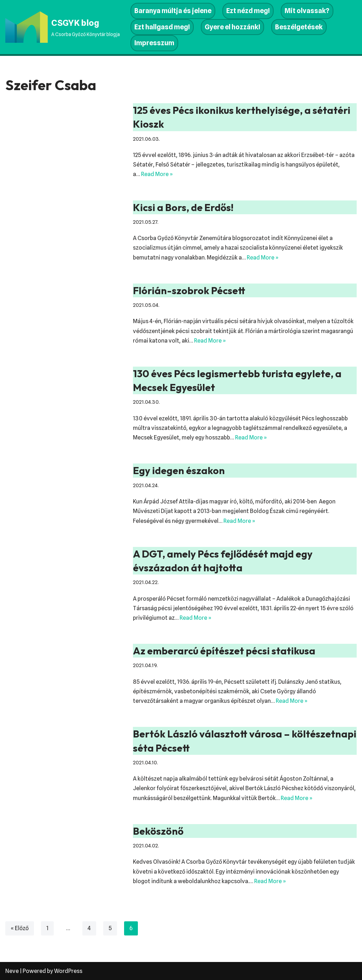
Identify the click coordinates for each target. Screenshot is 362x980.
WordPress (68, 971)
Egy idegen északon (179, 470)
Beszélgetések (299, 27)
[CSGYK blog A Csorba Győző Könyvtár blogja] (63, 27)
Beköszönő (158, 831)
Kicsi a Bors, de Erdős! (183, 207)
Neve (12, 971)
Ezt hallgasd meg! (162, 27)
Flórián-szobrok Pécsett (189, 290)
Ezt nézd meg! (248, 11)
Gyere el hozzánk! (232, 27)
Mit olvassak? (307, 11)
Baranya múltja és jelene (173, 11)
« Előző (20, 928)
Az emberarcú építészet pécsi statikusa (224, 651)
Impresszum (154, 43)
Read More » (157, 174)
